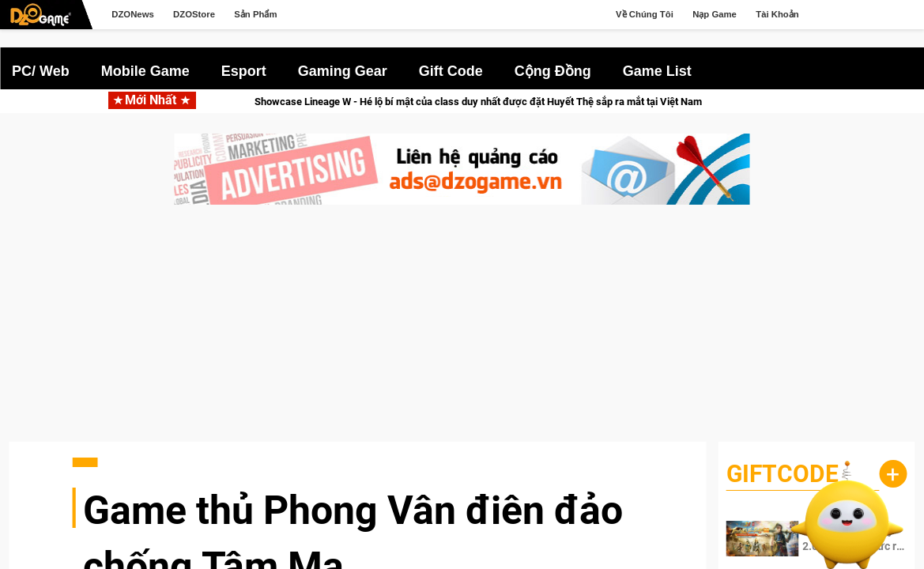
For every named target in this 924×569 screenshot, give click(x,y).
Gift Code (451, 71)
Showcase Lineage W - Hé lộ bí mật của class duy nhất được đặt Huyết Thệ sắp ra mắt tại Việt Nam (496, 102)
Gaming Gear (343, 71)
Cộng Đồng (553, 71)
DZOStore (194, 14)
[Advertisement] (462, 331)
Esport (244, 71)
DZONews (133, 14)
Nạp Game (715, 14)
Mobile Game (145, 71)
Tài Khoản (777, 14)
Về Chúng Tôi (645, 14)
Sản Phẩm (255, 14)
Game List (657, 71)
